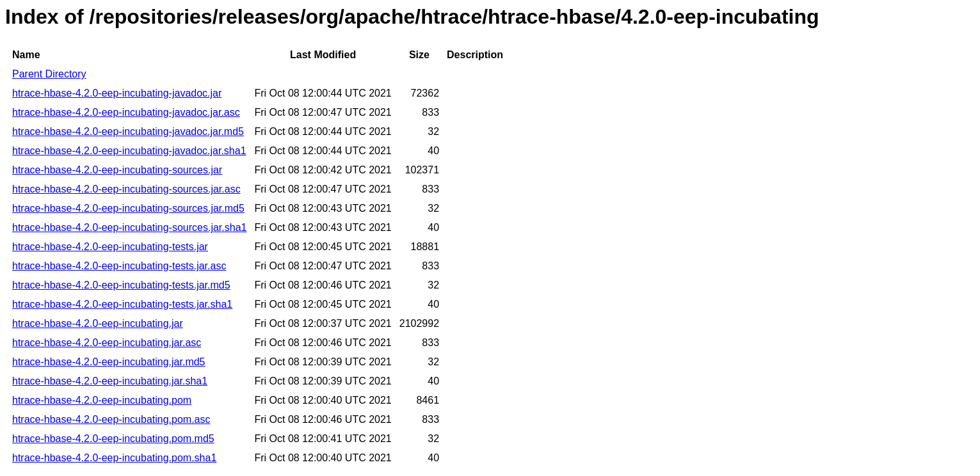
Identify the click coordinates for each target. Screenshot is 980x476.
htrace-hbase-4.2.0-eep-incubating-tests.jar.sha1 (122, 304)
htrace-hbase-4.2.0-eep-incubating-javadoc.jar (117, 93)
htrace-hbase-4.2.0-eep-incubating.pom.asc (111, 419)
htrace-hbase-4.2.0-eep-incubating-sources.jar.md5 (128, 208)
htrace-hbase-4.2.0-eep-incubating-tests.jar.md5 (121, 285)
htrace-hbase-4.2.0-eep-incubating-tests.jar (110, 247)
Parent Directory (49, 74)
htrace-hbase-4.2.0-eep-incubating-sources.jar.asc (126, 189)
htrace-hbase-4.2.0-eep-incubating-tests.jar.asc (119, 266)
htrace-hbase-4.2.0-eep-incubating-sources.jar (117, 170)
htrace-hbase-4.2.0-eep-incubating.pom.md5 (113, 439)
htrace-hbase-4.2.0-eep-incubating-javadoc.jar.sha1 (129, 151)
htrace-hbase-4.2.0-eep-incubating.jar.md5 (109, 362)
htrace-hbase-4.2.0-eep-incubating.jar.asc (107, 343)
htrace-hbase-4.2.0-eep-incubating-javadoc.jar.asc (126, 112)
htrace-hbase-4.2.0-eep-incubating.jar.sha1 (110, 381)
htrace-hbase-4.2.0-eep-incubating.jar (98, 323)
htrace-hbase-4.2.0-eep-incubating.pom (102, 400)
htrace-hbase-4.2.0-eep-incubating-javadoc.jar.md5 (128, 131)
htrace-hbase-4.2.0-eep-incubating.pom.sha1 (114, 458)
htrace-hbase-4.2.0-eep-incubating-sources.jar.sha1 (129, 227)
